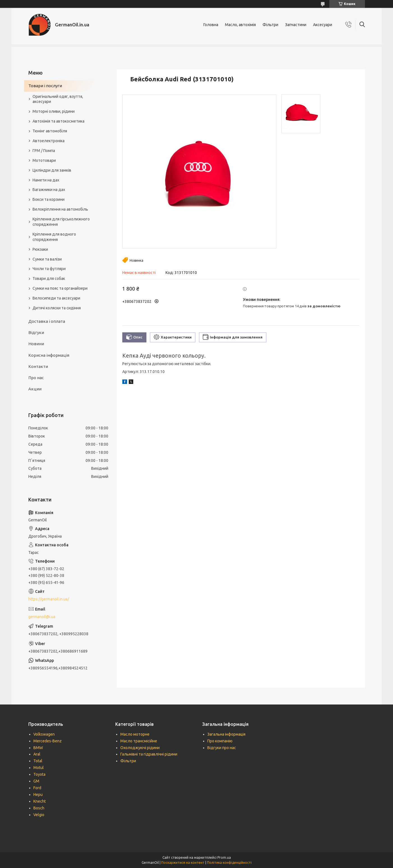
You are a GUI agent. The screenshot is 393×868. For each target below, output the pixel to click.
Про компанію (220, 741)
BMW (38, 748)
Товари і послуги (45, 86)
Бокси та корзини (49, 199)
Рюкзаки (40, 249)
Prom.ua (224, 857)
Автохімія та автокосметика (58, 121)
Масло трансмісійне (139, 741)
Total (38, 761)
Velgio (39, 815)
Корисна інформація (49, 355)
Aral (37, 754)
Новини (36, 344)
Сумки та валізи (47, 259)
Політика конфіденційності (229, 863)
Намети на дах (46, 180)
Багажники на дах (49, 190)
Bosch (39, 808)
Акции (35, 389)
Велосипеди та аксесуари (56, 298)
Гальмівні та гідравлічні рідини (149, 754)
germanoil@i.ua (42, 617)
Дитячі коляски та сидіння (57, 308)
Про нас (36, 378)
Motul (39, 768)
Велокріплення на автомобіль (60, 209)
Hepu (38, 795)
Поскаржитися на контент (183, 863)
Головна (211, 25)
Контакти (38, 366)
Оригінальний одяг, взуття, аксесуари (58, 99)
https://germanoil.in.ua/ (49, 599)
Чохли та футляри (49, 269)
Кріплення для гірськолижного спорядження (61, 222)
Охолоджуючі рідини (140, 748)
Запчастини (296, 25)
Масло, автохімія (240, 25)
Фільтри (270, 25)
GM (36, 781)
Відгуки (36, 332)
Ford (37, 788)
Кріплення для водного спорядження (54, 237)
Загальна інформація (226, 734)
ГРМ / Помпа (44, 151)
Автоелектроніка (49, 141)
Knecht (40, 801)
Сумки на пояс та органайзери (60, 288)
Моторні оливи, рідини (54, 111)
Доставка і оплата (47, 321)
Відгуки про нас (222, 748)
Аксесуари (323, 25)
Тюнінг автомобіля (50, 131)
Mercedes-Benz (48, 741)
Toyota (39, 774)
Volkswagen (44, 734)
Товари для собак (49, 278)
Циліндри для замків (52, 170)
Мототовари (44, 160)
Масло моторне (135, 734)
